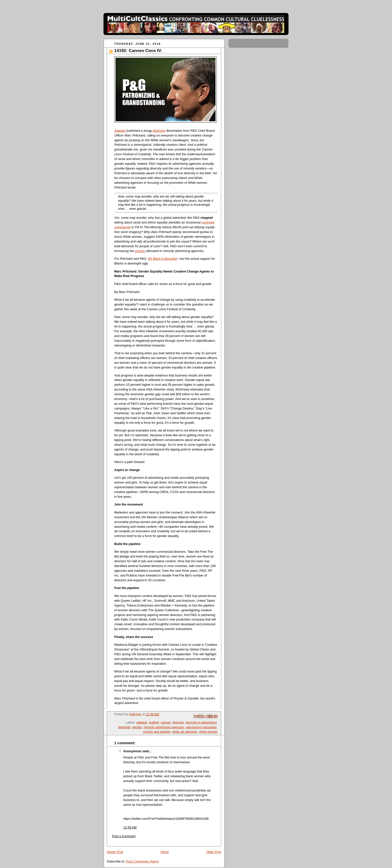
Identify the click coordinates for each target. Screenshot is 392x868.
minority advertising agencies (164, 727)
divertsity (159, 131)
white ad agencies (185, 732)
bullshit (154, 722)
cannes (166, 722)
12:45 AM (130, 827)
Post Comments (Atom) (142, 861)
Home (165, 852)
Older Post (214, 852)
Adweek (120, 131)
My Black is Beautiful (162, 259)
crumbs (140, 251)
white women (208, 732)
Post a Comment (124, 836)
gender (137, 727)
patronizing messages (201, 727)
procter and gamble (157, 732)
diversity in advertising (201, 722)
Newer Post (115, 852)
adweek (142, 722)
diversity (178, 722)
